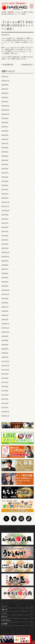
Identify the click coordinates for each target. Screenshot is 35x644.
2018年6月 (5, 345)
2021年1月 (5, 248)
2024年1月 (5, 144)
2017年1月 (5, 408)
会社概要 (17, 624)
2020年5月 (5, 278)
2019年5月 (5, 311)
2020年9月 (5, 261)
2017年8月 (5, 378)
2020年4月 (5, 282)
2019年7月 (5, 307)
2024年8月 (5, 123)
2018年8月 (5, 341)
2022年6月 (5, 177)
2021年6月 (5, 227)
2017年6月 (5, 387)
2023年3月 (5, 164)
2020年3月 (5, 286)
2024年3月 (5, 139)
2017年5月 (5, 391)
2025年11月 (5, 81)
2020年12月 (5, 253)
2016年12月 (5, 412)
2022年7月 (5, 173)
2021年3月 (5, 240)
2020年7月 (5, 269)
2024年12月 (5, 106)
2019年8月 (5, 303)
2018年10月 (5, 332)
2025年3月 (5, 98)
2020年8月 (5, 265)
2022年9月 (5, 169)
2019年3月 (5, 320)
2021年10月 (5, 211)
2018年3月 (5, 353)
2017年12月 (5, 361)
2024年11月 (5, 110)
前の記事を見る (8, 64)
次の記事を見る (27, 64)
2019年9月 (5, 299)
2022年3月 (5, 190)
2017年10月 (5, 370)
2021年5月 (5, 232)
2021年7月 (5, 223)
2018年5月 (5, 349)
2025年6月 (5, 93)
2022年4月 (5, 185)
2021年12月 (5, 202)
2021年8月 (5, 219)
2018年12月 (5, 324)
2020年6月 (5, 273)
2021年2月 (5, 244)
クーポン (17, 613)
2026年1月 (5, 77)
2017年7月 (5, 382)
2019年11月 (5, 294)
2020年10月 (5, 257)
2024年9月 (5, 118)
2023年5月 (5, 160)
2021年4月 (5, 236)
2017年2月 (5, 403)
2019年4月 (5, 315)
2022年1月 (5, 198)
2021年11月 (5, 206)
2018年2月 (5, 357)
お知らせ (17, 617)
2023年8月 (5, 152)
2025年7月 (5, 89)
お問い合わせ (17, 620)
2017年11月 (5, 366)
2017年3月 (5, 399)
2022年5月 (5, 181)
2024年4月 (5, 135)
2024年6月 (5, 131)
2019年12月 (5, 290)
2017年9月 (5, 374)
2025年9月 (5, 85)
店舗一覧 (17, 610)
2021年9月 (5, 215)
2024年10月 (5, 114)
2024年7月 (5, 127)
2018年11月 (5, 328)
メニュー (17, 606)
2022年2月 (5, 194)
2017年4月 (5, 395)
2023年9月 (5, 148)
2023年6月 (5, 156)
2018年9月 (5, 336)
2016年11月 (5, 416)
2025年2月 (5, 102)
